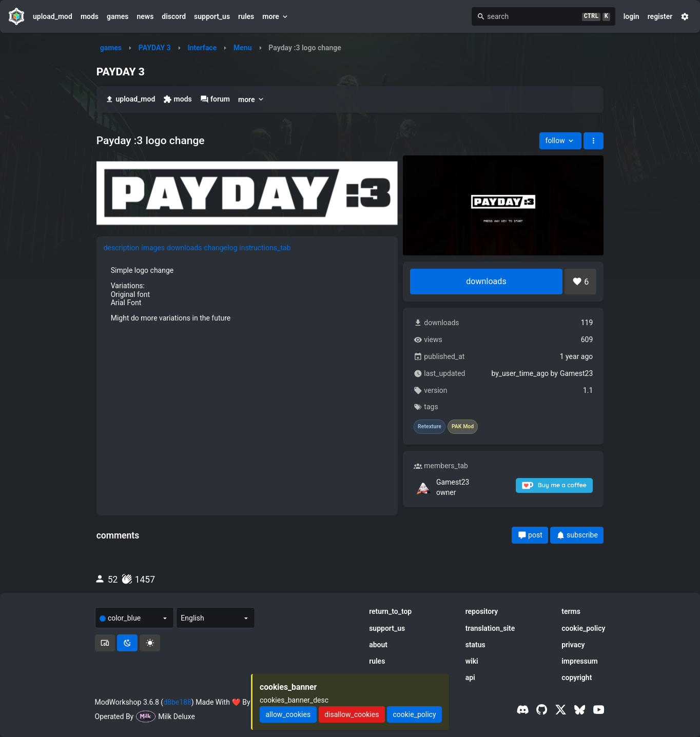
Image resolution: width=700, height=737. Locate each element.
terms (571, 611)
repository (482, 611)
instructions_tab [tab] (265, 248)
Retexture (430, 427)
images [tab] (153, 248)
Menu (243, 48)
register (660, 16)
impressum (580, 661)
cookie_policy (583, 628)
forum (215, 99)
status (475, 645)
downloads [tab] (184, 248)
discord (174, 16)
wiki (472, 661)
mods (90, 16)
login (631, 16)
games (118, 16)
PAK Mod (463, 427)
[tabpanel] (247, 294)
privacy (573, 645)
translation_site (490, 628)
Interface (202, 48)
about (378, 645)
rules (246, 16)
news (145, 16)
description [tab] (122, 248)
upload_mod (53, 16)
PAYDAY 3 (155, 48)
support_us (212, 16)
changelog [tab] (220, 248)
